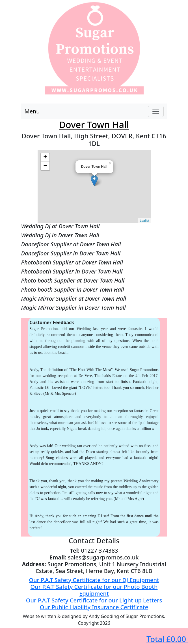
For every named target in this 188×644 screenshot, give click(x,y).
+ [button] (45, 158)
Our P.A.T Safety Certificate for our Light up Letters (94, 600)
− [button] (45, 166)
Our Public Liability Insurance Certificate (94, 607)
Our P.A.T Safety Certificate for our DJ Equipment (94, 580)
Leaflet (144, 221)
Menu (32, 111)
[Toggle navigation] (156, 111)
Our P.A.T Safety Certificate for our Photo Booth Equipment (94, 590)
